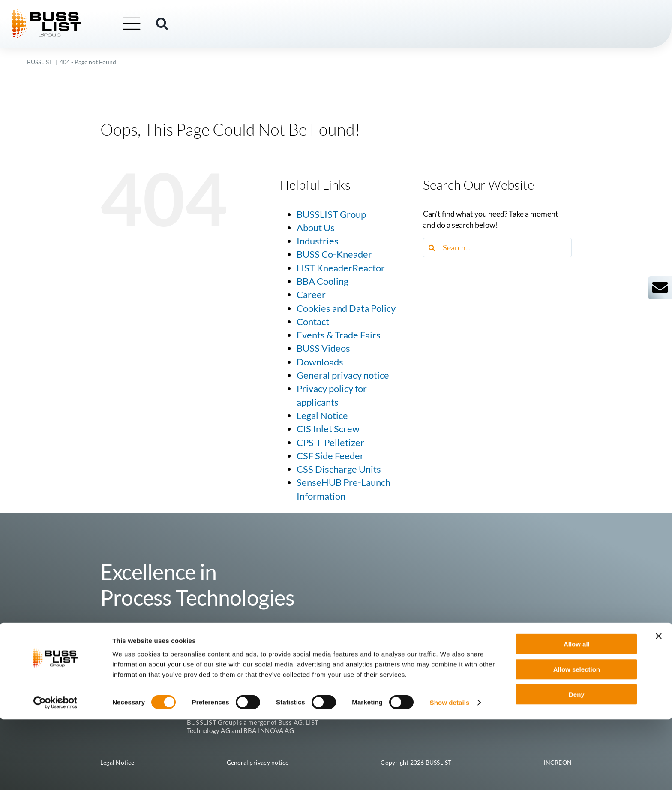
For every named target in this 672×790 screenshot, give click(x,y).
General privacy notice (343, 375)
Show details (450, 773)
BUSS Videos (323, 348)
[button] (177, 24)
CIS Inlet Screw (328, 429)
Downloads (320, 362)
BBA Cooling (322, 281)
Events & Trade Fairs (339, 335)
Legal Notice (322, 416)
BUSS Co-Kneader (334, 254)
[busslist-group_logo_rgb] (62, 13)
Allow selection (577, 740)
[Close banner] (659, 707)
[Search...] (497, 248)
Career (311, 295)
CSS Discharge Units (339, 469)
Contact (313, 322)
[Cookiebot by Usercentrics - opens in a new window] (55, 773)
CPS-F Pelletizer (330, 443)
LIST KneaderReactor (341, 268)
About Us (316, 228)
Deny (577, 765)
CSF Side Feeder (330, 456)
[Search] (433, 248)
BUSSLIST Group (331, 214)
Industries (318, 241)
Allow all (577, 715)
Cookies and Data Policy (346, 308)
